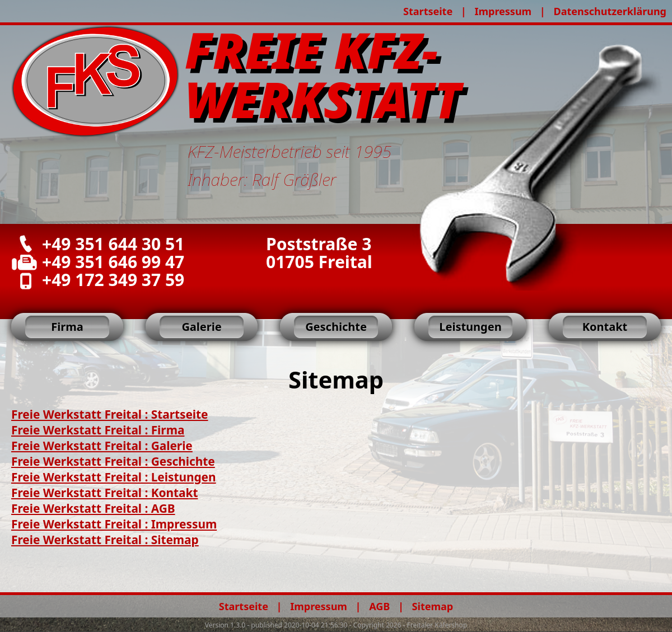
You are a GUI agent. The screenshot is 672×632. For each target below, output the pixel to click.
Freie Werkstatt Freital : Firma (98, 430)
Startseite (428, 11)
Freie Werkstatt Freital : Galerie (102, 446)
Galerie (201, 327)
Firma (67, 327)
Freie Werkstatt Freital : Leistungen (114, 477)
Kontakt (605, 327)
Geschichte (336, 327)
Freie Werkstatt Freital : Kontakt (104, 493)
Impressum (503, 11)
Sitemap (433, 606)
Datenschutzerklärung (610, 11)
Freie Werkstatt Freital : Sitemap (105, 540)
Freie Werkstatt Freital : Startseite (110, 414)
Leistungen (470, 327)
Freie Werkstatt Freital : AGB (93, 508)
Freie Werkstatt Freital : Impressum (114, 524)
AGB (379, 606)
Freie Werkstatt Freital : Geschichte (113, 461)
